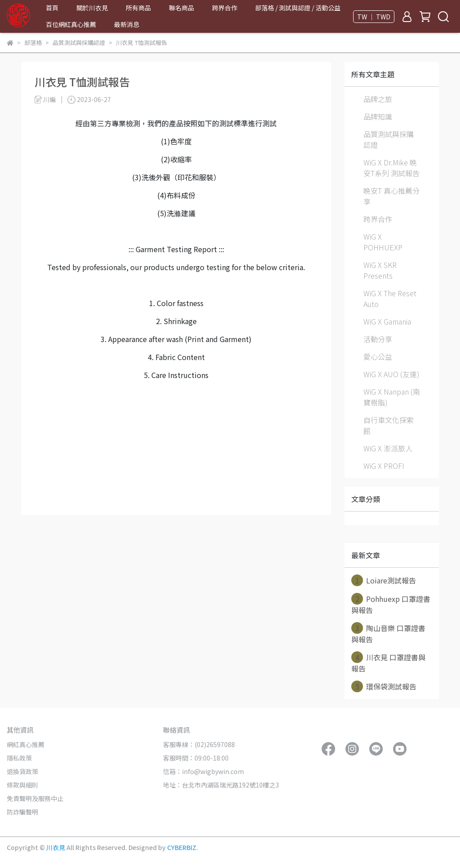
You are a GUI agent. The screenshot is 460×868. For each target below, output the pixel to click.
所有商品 (138, 8)
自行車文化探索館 (389, 425)
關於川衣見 (92, 8)
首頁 (52, 8)
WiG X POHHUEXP (383, 242)
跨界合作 (225, 8)
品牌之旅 (378, 99)
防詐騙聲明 (22, 812)
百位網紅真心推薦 (71, 24)
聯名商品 (181, 8)
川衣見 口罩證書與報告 (388, 663)
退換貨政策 (22, 771)
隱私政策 (19, 758)
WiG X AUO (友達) (391, 374)
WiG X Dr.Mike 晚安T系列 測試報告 (391, 168)
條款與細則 (22, 785)
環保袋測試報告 (384, 686)
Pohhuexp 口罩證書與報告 (391, 604)
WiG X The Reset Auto (390, 298)
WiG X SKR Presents (380, 270)
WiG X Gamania (387, 321)
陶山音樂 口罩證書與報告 (388, 633)
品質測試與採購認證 (389, 139)
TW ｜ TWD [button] (374, 17)
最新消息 (127, 24)
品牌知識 (378, 116)
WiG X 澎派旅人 (388, 448)
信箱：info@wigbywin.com (203, 771)
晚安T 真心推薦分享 (391, 196)
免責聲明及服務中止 (35, 798)
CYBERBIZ (182, 847)
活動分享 (378, 339)
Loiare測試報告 (384, 580)
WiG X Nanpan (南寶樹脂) (392, 397)
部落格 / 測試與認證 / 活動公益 (298, 8)
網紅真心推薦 (26, 744)
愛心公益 (378, 356)
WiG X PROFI (384, 466)
